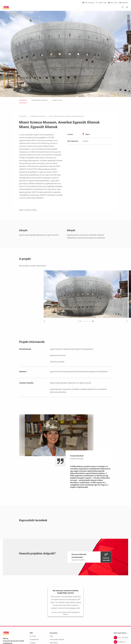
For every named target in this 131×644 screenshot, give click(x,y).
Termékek (33, 636)
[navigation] (90, 557)
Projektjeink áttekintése (38, 116)
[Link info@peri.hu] (121, 642)
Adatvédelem (54, 643)
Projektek (33, 643)
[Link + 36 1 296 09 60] (121, 638)
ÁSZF (51, 636)
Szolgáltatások (34, 639)
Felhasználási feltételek (57, 639)
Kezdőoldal (23, 116)
